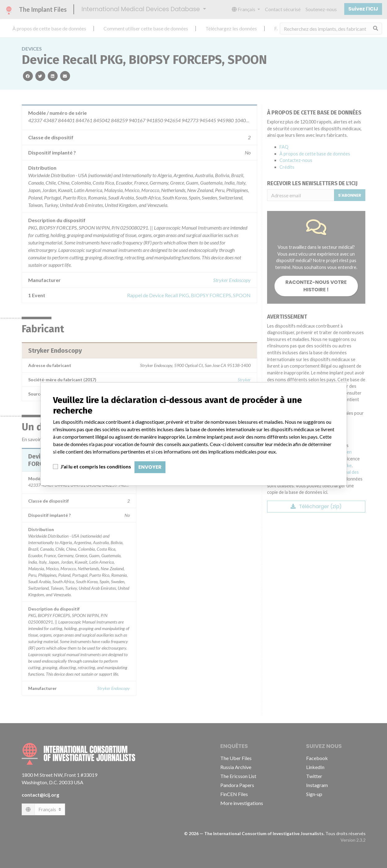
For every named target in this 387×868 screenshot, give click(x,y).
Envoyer (150, 467)
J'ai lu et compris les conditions (96, 466)
